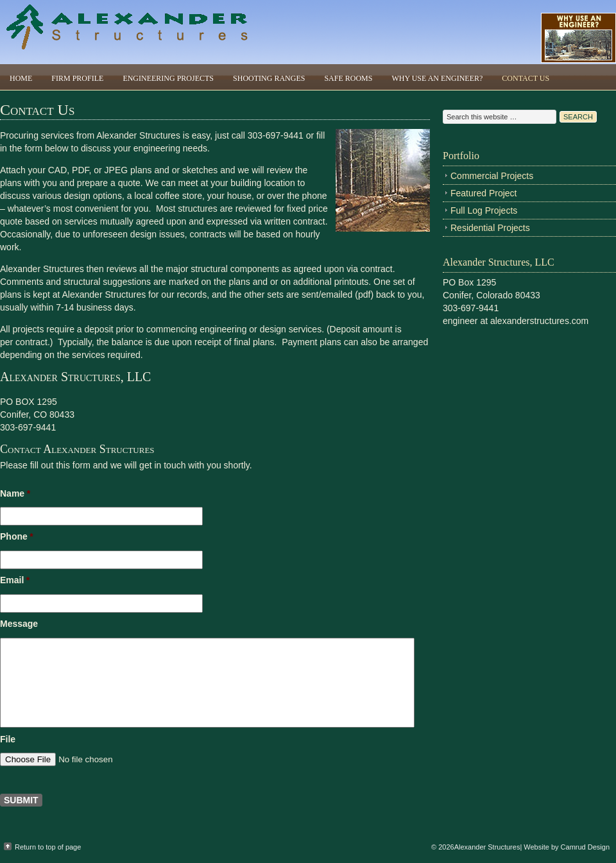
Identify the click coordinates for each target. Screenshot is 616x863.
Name (15, 493)
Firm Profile (77, 78)
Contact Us (526, 78)
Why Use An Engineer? (437, 78)
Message (19, 624)
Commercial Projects (492, 176)
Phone (17, 536)
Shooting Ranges (269, 78)
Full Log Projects (484, 210)
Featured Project (484, 193)
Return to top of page (48, 847)
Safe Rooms (348, 78)
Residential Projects (490, 228)
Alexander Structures (128, 32)
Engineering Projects (168, 78)
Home (21, 78)
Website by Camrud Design (567, 847)
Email (15, 580)
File (8, 739)
